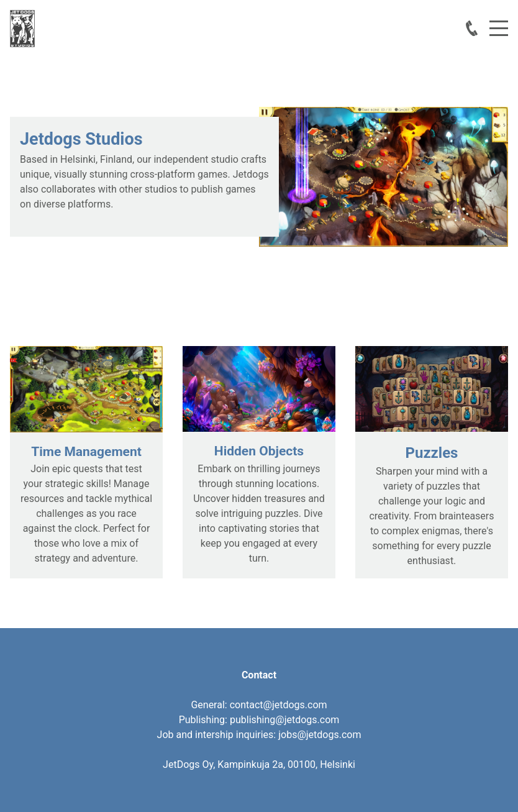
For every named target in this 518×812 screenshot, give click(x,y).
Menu (499, 21)
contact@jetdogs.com (279, 705)
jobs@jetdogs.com (320, 735)
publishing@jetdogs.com (284, 720)
